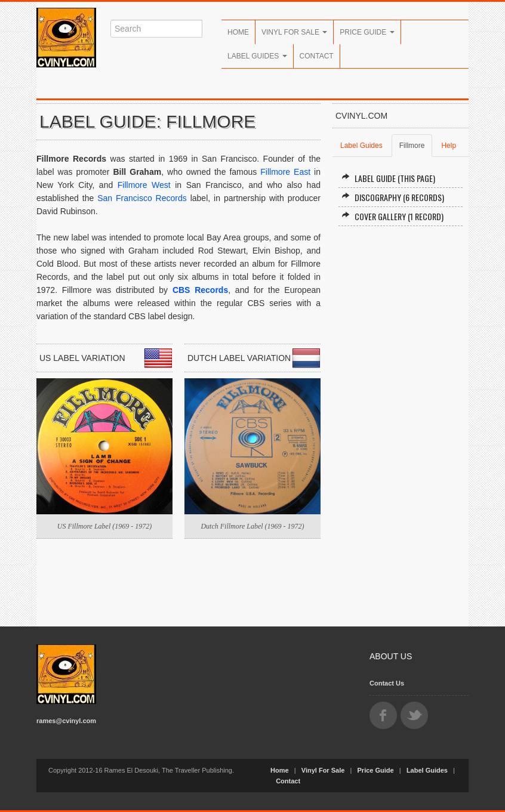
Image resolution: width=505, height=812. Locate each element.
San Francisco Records (142, 198)
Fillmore (412, 146)
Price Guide (367, 32)
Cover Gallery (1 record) (392, 216)
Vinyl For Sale (294, 32)
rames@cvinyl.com (66, 721)
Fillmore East (285, 172)
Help (449, 146)
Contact (317, 56)
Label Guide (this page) (388, 178)
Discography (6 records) (393, 197)
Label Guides (257, 56)
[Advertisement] (401, 427)
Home (238, 32)
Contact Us (387, 683)
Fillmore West (144, 185)
